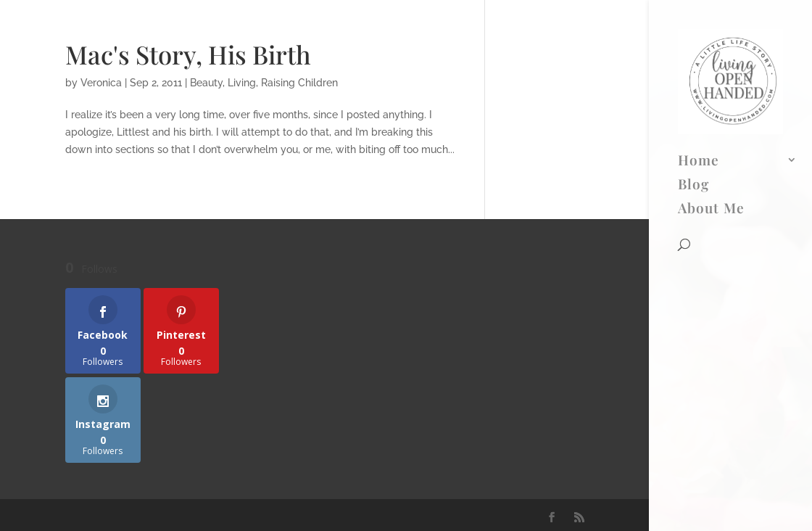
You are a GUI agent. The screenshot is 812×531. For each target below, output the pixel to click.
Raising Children (299, 83)
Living (242, 83)
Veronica (101, 83)
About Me (711, 84)
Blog (693, 60)
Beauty (206, 83)
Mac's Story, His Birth (188, 54)
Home (699, 36)
